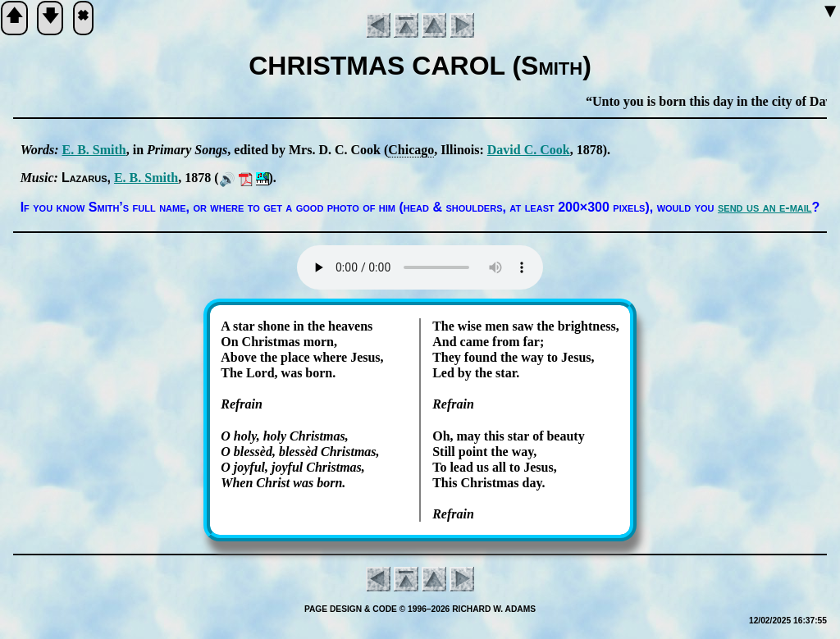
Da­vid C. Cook (529, 150)
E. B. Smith (94, 150)
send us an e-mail (765, 207)
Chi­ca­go (411, 150)
